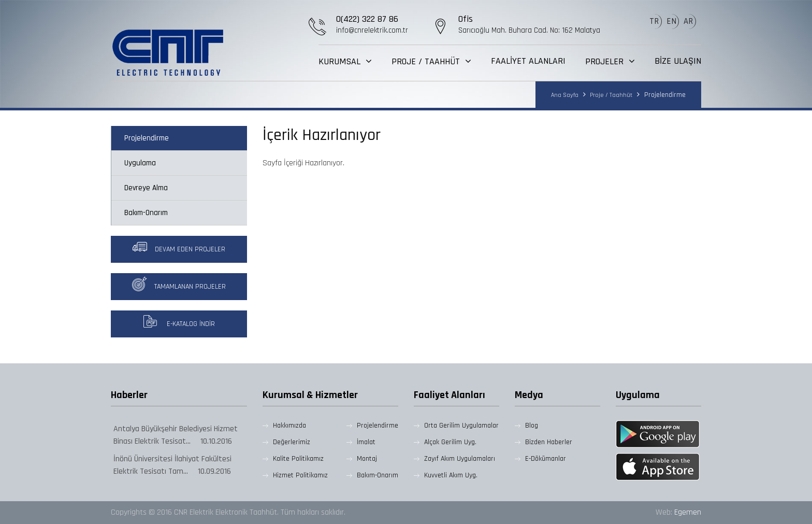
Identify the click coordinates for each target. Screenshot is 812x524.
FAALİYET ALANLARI (528, 61)
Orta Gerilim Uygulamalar (461, 426)
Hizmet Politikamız (300, 475)
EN (671, 21)
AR (688, 21)
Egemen (688, 512)
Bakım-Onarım (146, 213)
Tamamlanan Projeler (179, 284)
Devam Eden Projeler (179, 247)
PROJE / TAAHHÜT (427, 61)
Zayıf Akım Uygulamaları (460, 459)
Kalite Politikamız (298, 459)
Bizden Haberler (549, 442)
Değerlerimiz (292, 442)
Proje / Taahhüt (610, 95)
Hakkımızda (289, 426)
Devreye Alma (146, 188)
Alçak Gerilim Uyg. (450, 442)
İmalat (366, 442)
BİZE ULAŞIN (678, 61)
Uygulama (140, 163)
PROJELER (606, 61)
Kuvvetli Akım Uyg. (451, 475)
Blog (532, 426)
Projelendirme (147, 138)
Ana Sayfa (565, 95)
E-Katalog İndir (179, 321)
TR (654, 21)
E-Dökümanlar (546, 459)
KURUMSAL (341, 61)
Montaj (367, 459)
